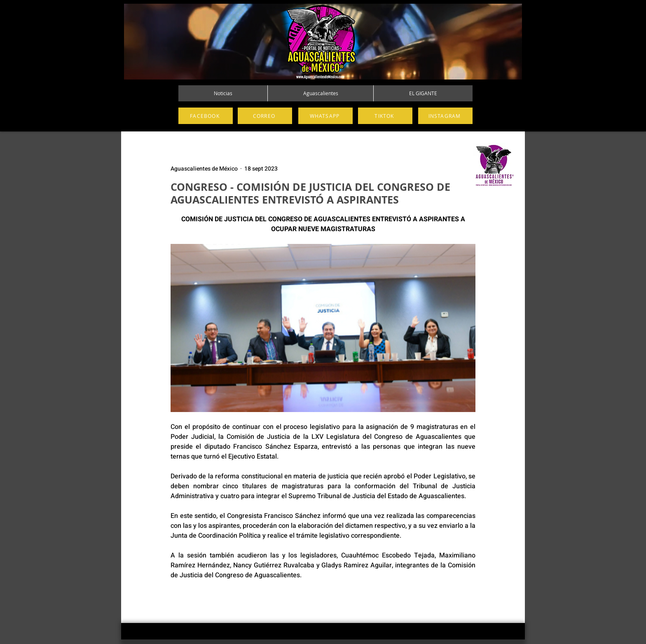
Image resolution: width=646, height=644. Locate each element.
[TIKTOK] (385, 116)
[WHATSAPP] (325, 116)
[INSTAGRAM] (445, 116)
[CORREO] (265, 116)
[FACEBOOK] (206, 116)
